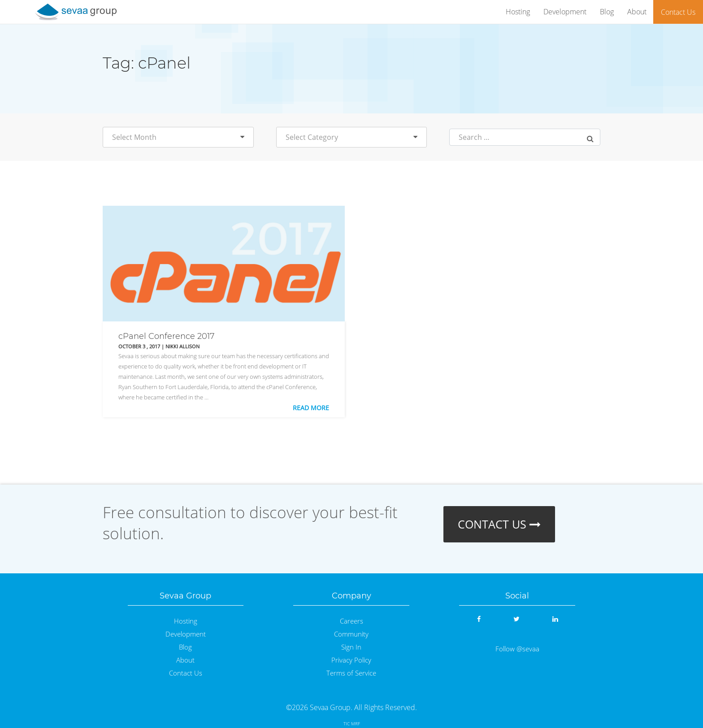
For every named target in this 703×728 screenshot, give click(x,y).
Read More (311, 408)
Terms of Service (351, 673)
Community (351, 634)
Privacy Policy (351, 660)
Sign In (351, 647)
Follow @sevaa (517, 649)
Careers (351, 621)
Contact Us (678, 12)
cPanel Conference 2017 (166, 336)
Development (565, 12)
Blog (607, 12)
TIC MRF (352, 724)
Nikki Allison (182, 346)
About (637, 12)
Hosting (518, 12)
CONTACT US (499, 524)
